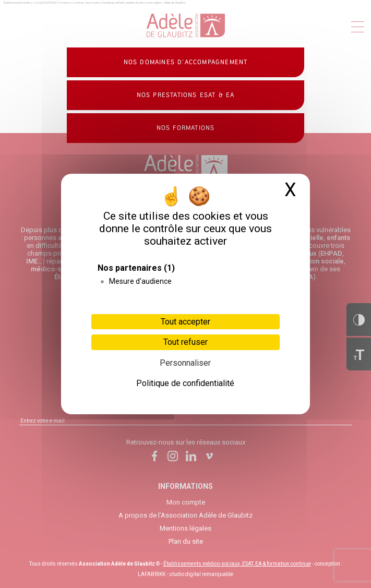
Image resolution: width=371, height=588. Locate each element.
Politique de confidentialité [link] (185, 383)
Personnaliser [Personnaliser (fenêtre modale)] (185, 363)
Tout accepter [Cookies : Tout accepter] (185, 322)
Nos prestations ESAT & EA (186, 95)
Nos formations (186, 128)
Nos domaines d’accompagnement (186, 62)
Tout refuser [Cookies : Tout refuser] (185, 342)
